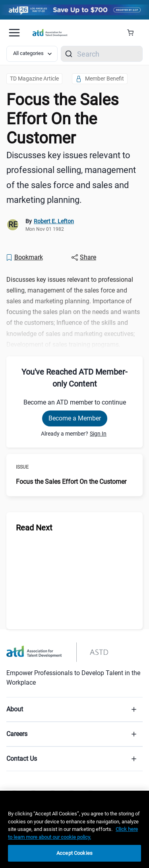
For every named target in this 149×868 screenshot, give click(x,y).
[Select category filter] (32, 54)
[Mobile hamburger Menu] (14, 33)
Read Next (34, 528)
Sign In (98, 434)
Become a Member (75, 418)
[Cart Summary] (133, 33)
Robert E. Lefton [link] (54, 221)
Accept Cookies (74, 853)
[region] (74, 829)
